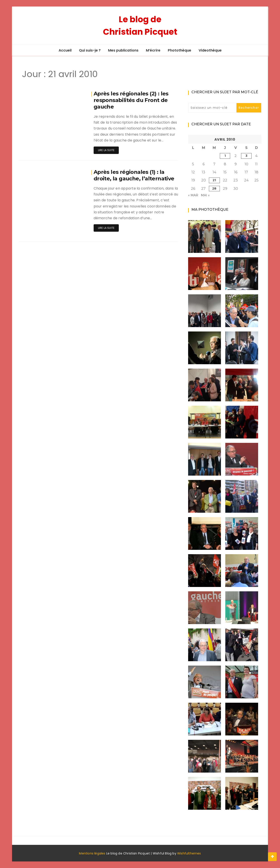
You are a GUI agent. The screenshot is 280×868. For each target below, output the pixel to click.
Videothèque (210, 50)
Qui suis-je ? (90, 50)
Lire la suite (106, 150)
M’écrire (153, 50)
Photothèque (179, 50)
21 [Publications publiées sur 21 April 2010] (214, 180)
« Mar (193, 195)
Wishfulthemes (189, 853)
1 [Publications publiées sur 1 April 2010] (225, 156)
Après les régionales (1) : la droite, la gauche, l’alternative (134, 175)
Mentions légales (92, 853)
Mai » (205, 195)
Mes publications (123, 50)
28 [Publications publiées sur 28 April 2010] (214, 188)
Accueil (65, 50)
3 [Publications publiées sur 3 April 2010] (246, 156)
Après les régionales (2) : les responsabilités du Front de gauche (131, 100)
